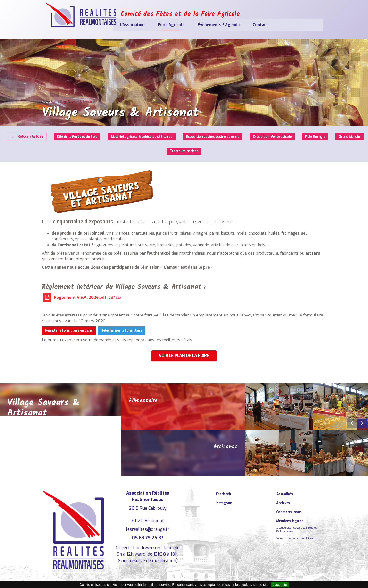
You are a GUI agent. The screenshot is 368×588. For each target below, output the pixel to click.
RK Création (311, 538)
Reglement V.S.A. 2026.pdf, (82, 297)
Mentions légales (290, 521)
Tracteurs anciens (184, 151)
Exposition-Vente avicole (272, 137)
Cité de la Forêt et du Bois (77, 137)
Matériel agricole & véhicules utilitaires (142, 137)
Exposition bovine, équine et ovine (213, 137)
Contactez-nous (289, 512)
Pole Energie (315, 137)
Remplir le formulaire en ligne (69, 330)
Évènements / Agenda (244, 25)
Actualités (285, 494)
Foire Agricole (197, 25)
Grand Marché (350, 137)
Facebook (223, 494)
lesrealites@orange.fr (148, 529)
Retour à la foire (26, 136)
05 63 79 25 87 (148, 538)
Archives (283, 503)
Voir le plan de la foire (184, 356)
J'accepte (280, 585)
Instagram (224, 503)
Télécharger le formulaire (122, 330)
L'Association (158, 25)
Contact (286, 25)
